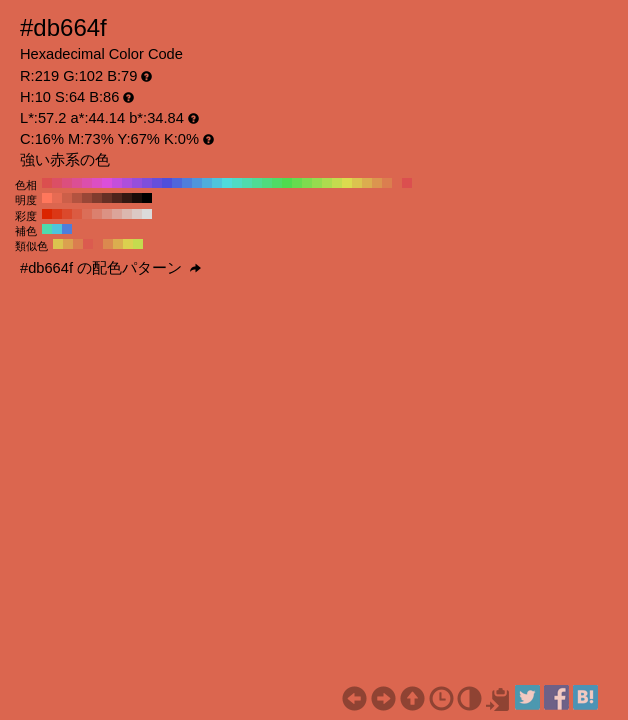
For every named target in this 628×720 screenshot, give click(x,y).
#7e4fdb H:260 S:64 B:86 (147, 183)
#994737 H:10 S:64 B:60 (87, 198)
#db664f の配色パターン (110, 268)
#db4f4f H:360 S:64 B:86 (47, 183)
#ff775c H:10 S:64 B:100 (47, 198)
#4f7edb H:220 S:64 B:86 (187, 183)
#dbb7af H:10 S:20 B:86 (127, 214)
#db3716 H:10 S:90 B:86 (57, 214)
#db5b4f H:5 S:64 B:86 (88, 244)
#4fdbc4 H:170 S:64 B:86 (237, 183)
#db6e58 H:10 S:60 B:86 (87, 214)
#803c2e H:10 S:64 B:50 (97, 198)
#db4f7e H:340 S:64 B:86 (67, 183)
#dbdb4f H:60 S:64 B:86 (347, 183)
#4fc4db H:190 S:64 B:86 (217, 183)
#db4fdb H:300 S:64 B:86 (107, 183)
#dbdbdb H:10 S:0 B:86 (147, 214)
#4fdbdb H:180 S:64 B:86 (227, 183)
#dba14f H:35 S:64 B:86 (68, 244)
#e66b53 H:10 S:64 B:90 (57, 198)
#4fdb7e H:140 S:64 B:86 (267, 183)
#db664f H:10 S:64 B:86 (397, 183)
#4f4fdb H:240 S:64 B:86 (167, 183)
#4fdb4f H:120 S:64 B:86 (287, 183)
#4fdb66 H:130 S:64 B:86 (277, 183)
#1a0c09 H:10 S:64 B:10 (137, 198)
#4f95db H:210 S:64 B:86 (197, 183)
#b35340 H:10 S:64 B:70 (77, 198)
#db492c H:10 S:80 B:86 (67, 214)
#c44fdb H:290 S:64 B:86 (117, 183)
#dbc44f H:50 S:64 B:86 (357, 183)
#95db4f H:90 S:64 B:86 (317, 183)
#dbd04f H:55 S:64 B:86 (128, 244)
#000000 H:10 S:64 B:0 (147, 198)
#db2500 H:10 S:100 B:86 (47, 214)
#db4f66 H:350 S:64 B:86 (57, 183)
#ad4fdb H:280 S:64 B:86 (127, 183)
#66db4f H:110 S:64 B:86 (297, 183)
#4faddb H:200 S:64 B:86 (207, 183)
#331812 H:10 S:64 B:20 (127, 198)
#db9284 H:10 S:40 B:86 (107, 214)
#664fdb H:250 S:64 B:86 (157, 183)
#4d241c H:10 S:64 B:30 (117, 198)
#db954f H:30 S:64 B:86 (377, 183)
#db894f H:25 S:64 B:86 (108, 244)
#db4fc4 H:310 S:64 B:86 (97, 183)
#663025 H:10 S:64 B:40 (107, 198)
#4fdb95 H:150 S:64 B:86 (257, 183)
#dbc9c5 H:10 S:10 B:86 (137, 214)
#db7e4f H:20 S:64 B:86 (387, 183)
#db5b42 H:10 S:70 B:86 (77, 214)
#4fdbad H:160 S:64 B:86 (247, 183)
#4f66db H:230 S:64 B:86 (177, 183)
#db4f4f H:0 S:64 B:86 (407, 183)
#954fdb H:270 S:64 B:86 (137, 183)
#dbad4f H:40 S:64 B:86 (367, 183)
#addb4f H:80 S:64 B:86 (327, 183)
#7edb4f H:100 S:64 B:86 (307, 183)
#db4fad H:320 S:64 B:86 (87, 183)
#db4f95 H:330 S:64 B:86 (77, 183)
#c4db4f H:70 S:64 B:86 (337, 183)
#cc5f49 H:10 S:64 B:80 (67, 198)
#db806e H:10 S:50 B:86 (97, 214)
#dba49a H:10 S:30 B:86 (117, 214)
